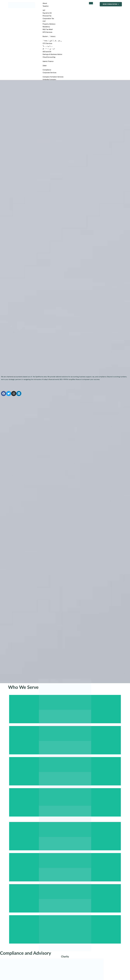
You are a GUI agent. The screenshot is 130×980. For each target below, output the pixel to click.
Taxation (46, 6)
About (45, 3)
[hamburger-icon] (90, 4)
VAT (44, 10)
